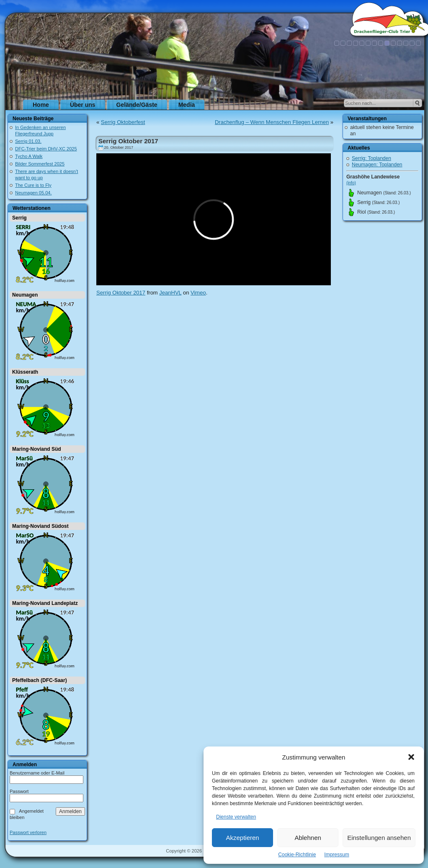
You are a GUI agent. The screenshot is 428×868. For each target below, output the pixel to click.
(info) (351, 183)
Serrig (19, 218)
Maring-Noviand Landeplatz (45, 603)
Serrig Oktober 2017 (128, 141)
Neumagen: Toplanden (377, 165)
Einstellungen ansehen (379, 838)
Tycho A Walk (29, 156)
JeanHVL (170, 293)
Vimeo (198, 293)
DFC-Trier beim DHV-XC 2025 (46, 149)
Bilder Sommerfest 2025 (40, 164)
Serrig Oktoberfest (123, 122)
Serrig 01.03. (28, 141)
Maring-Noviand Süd (37, 449)
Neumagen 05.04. (33, 193)
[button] (411, 757)
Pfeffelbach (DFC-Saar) (40, 680)
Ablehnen (308, 838)
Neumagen (25, 295)
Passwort (19, 791)
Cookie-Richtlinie (297, 855)
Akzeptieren (242, 838)
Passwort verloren (28, 833)
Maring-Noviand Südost (40, 526)
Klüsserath (25, 372)
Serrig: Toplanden (371, 158)
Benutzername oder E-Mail (37, 773)
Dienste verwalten (236, 817)
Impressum (336, 855)
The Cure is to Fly (33, 185)
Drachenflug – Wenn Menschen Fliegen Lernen (272, 122)
